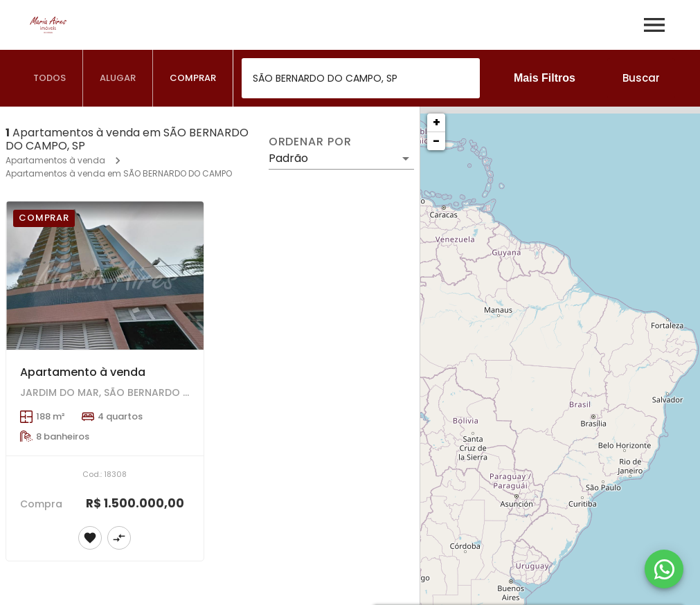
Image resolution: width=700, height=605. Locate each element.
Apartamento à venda (83, 372)
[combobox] (361, 78)
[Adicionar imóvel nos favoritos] (90, 538)
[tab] (50, 78)
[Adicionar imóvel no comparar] (119, 538)
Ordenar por (310, 142)
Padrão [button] (288, 158)
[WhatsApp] (664, 569)
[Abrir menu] (654, 25)
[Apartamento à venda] (105, 276)
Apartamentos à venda (55, 160)
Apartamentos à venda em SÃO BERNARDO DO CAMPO (119, 173)
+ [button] (437, 122)
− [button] (436, 141)
